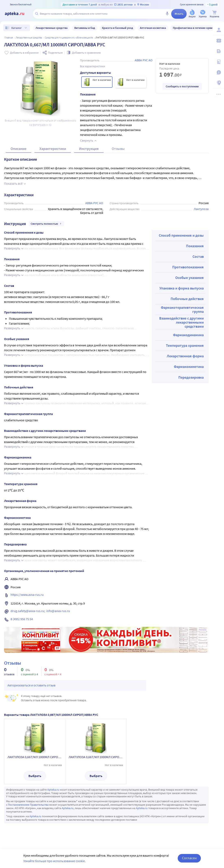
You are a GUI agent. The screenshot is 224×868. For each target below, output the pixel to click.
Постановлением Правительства (28, 805)
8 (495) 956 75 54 (22, 619)
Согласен (189, 858)
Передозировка (191, 377)
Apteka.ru (53, 790)
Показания (195, 246)
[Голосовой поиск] (167, 14)
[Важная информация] (218, 72)
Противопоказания (188, 267)
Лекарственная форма (185, 356)
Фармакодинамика (188, 335)
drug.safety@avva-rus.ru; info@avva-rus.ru (40, 611)
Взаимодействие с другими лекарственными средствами (181, 322)
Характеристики (53, 149)
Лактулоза (201, 209)
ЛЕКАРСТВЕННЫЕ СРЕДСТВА (29, 37)
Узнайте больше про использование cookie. (55, 861)
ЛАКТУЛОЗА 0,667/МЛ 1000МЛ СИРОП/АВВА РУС (35, 757)
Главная (9, 37)
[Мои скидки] (218, 41)
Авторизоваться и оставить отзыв (31, 685)
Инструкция (89, 149)
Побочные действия (187, 299)
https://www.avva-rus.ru (27, 595)
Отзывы (118, 149)
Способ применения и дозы (181, 235)
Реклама (203, 630)
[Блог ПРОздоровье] (218, 51)
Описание (18, 149)
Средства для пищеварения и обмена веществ (69, 37)
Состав (198, 256)
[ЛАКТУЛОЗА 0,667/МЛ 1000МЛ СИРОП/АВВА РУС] (97, 82)
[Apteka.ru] (18, 14)
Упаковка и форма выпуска (182, 288)
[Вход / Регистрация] (218, 30)
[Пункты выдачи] (218, 83)
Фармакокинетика (189, 367)
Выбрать (35, 776)
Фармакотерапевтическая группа (182, 309)
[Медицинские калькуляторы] (218, 62)
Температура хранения (185, 345)
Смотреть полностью (46, 224)
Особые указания (189, 278)
